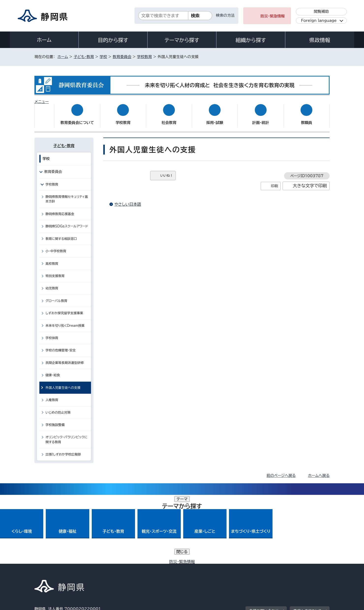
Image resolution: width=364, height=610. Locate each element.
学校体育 (52, 333)
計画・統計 (261, 118)
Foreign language (319, 21)
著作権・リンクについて (57, 568)
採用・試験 (215, 118)
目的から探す (113, 40)
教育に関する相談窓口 (61, 234)
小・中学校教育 (56, 246)
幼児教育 (52, 284)
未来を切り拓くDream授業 (65, 321)
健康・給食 (53, 370)
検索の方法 (225, 15)
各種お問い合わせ (264, 537)
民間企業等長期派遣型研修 (65, 358)
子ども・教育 (84, 57)
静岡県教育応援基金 (60, 209)
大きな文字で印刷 (310, 181)
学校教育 (144, 57)
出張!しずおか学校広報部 (63, 450)
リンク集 (272, 568)
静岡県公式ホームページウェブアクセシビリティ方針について (198, 568)
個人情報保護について (113, 568)
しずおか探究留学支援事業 (64, 308)
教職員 (306, 118)
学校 (103, 57)
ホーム (44, 40)
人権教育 (52, 395)
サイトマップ (306, 568)
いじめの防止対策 (58, 408)
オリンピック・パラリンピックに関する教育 (67, 435)
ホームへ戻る (319, 471)
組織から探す (251, 40)
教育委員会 (122, 57)
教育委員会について (77, 118)
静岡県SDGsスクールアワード (67, 222)
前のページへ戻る (281, 471)
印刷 (274, 181)
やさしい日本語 (128, 200)
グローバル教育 (56, 296)
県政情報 (320, 40)
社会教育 (169, 118)
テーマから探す (182, 40)
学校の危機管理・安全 (61, 346)
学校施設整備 (55, 420)
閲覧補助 (321, 11)
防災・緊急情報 (273, 16)
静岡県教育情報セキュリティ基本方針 (67, 194)
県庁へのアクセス (308, 537)
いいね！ (167, 171)
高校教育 (52, 259)
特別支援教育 (55, 271)
